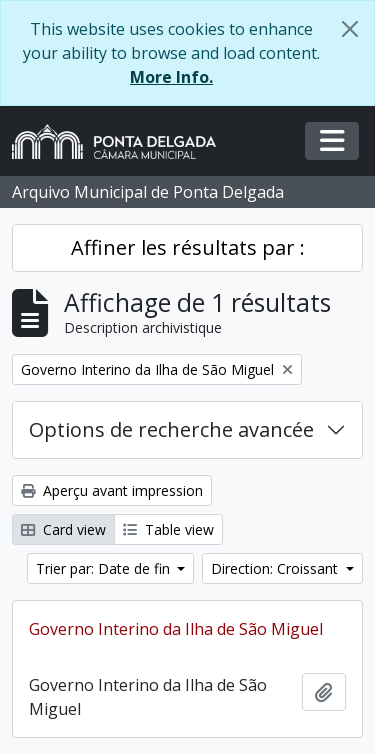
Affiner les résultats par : (188, 247)
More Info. (171, 77)
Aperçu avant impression (112, 490)
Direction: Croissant (276, 568)
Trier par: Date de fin (105, 568)
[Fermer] (350, 29)
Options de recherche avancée (171, 429)
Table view (168, 529)
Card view (63, 529)
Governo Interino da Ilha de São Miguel (176, 629)
